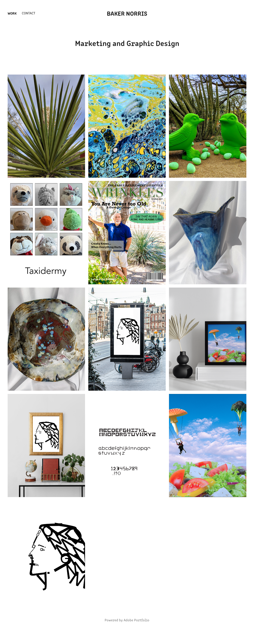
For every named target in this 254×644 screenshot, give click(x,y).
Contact (29, 13)
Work (12, 13)
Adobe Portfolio (136, 620)
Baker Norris (127, 13)
